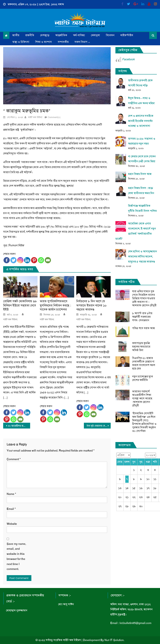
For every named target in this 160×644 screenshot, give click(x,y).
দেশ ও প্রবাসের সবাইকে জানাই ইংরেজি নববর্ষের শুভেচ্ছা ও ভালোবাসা (141, 121)
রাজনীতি (30, 35)
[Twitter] (13, 260)
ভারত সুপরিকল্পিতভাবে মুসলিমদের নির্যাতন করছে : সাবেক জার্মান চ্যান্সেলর (55, 305)
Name (11, 494)
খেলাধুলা (95, 35)
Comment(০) (54, 117)
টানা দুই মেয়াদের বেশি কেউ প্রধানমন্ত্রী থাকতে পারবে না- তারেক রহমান (99, 426)
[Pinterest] (34, 260)
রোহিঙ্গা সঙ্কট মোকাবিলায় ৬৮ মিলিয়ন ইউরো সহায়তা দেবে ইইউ (20, 305)
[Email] (48, 260)
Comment (14, 459)
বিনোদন (110, 35)
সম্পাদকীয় (63, 42)
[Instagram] (20, 260)
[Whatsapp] (41, 260)
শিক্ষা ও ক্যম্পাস (44, 42)
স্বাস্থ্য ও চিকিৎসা (21, 42)
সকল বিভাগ (81, 42)
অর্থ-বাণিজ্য (79, 35)
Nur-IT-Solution (114, 640)
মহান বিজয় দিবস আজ (140, 174)
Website (12, 524)
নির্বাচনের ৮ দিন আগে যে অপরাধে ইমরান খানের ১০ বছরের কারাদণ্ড (91, 305)
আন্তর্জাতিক (61, 35)
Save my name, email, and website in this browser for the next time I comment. (16, 556)
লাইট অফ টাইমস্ (35, 117)
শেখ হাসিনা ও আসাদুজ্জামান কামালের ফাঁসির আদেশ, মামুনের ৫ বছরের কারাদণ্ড (142, 256)
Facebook (128, 59)
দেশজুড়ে (45, 35)
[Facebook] (7, 260)
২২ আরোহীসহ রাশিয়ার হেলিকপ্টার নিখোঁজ (19, 426)
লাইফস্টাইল (127, 35)
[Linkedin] (27, 260)
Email (11, 509)
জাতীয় (16, 35)
